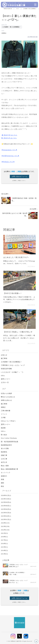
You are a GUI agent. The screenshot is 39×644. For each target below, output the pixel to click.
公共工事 (4, 459)
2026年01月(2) (6, 495)
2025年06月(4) (6, 509)
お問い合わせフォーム (19, 176)
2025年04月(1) (6, 516)
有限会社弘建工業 (8, 9)
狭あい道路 (5, 466)
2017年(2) (4, 540)
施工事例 (4, 358)
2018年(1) (4, 537)
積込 (2, 486)
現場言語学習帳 (6, 369)
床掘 (2, 479)
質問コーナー (6, 379)
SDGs (3, 376)
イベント (4, 414)
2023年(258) (5, 526)
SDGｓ (3, 431)
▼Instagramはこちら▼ (9, 150)
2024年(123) (5, 523)
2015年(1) (4, 547)
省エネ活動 (5, 448)
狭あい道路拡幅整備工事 (10, 469)
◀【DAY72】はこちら (9, 135)
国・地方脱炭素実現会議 (10, 442)
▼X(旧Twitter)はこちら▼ (10, 156)
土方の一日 (5, 382)
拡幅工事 (4, 455)
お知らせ (4, 355)
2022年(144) (5, 530)
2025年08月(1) (6, 506)
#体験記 (4, 33)
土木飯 (3, 417)
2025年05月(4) (6, 513)
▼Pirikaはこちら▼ (8, 162)
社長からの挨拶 (6, 393)
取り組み (4, 435)
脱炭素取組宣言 (6, 445)
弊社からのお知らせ (8, 397)
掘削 (2, 483)
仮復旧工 (4, 476)
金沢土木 (4, 462)
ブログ (17, 9)
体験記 (3, 407)
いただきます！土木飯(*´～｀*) (12, 372)
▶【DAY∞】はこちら (9, 138)
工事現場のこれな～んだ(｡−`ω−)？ (13, 365)
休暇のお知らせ (6, 400)
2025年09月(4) (6, 502)
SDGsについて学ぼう (8, 421)
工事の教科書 (6, 411)
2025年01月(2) (6, 519)
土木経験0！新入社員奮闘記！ (30, 9)
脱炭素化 (4, 452)
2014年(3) (4, 550)
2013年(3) (4, 554)
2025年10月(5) (6, 499)
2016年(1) (4, 544)
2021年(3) (4, 533)
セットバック (6, 473)
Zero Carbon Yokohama (9, 438)
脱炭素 (3, 428)
